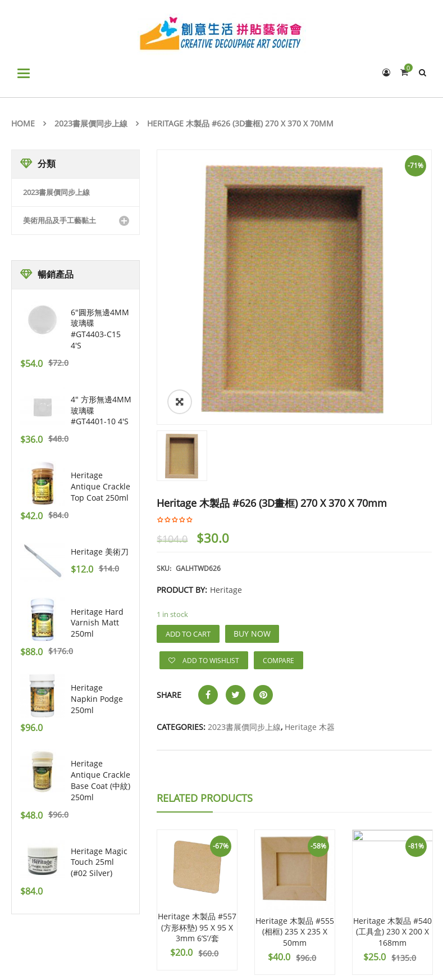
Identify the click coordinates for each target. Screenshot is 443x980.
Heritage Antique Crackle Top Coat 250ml (101, 486)
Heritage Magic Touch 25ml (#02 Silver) (99, 862)
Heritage (226, 590)
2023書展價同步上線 (91, 123)
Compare (278, 661)
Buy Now (252, 634)
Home (23, 123)
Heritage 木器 (310, 727)
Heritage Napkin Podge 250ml (97, 699)
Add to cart (188, 634)
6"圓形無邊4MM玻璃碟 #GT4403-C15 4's (100, 329)
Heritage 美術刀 (100, 552)
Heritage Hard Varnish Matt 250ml (97, 623)
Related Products (205, 798)
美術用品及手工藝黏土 (60, 220)
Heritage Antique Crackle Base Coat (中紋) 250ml (101, 780)
